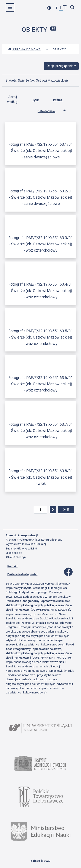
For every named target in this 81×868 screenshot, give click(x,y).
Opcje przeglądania (60, 66)
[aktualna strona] (40, 510)
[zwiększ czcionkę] (65, 8)
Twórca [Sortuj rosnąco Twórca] (61, 99)
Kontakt (12, 566)
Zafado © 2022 (40, 861)
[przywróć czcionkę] (61, 8)
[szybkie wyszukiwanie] (73, 8)
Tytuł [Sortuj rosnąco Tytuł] (39, 99)
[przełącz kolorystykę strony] (49, 8)
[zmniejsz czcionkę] (57, 8)
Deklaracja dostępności (22, 574)
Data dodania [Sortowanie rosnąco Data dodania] (50, 110)
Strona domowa (25, 49)
